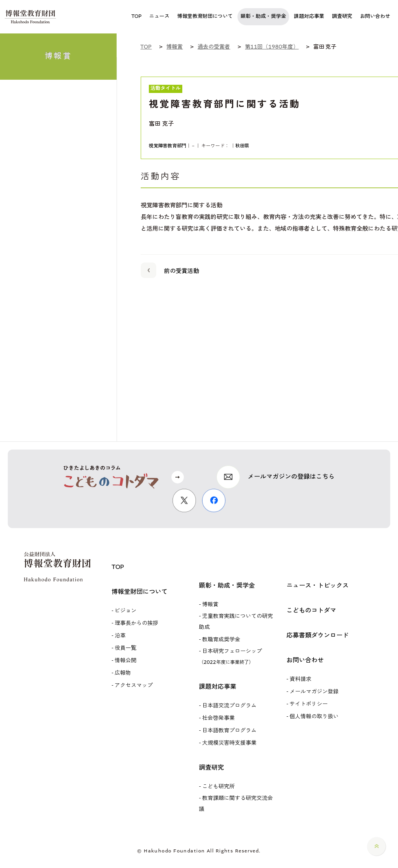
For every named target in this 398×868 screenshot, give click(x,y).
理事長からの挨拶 (136, 623)
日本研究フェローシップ (230, 657)
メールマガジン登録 (314, 692)
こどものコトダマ (311, 611)
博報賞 (210, 605)
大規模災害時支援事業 (229, 743)
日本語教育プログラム (229, 731)
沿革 (120, 636)
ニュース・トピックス (318, 586)
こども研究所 (218, 787)
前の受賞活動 (170, 270)
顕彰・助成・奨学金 (227, 586)
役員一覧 (126, 648)
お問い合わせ (305, 661)
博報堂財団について (140, 592)
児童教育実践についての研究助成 (236, 622)
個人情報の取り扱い (314, 717)
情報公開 (126, 661)
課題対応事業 (218, 687)
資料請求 (300, 679)
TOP (118, 567)
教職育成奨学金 (221, 640)
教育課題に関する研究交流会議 (236, 804)
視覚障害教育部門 (168, 146)
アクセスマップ (134, 686)
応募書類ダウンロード (318, 636)
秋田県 (242, 146)
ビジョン (126, 611)
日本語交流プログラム (229, 706)
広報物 (123, 673)
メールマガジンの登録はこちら (291, 477)
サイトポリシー (309, 704)
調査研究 (211, 768)
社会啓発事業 (218, 718)
